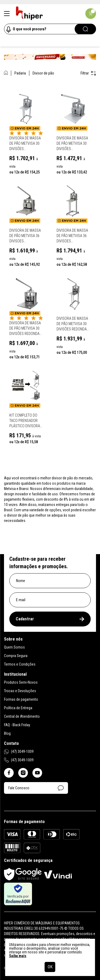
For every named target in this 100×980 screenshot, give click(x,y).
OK (50, 967)
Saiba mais (18, 956)
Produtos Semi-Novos (21, 682)
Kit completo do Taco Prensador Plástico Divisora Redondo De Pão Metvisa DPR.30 (25, 421)
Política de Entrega (18, 708)
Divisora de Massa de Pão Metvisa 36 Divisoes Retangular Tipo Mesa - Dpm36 (25, 236)
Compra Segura (16, 656)
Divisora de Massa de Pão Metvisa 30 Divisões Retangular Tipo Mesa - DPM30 (72, 144)
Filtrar (88, 73)
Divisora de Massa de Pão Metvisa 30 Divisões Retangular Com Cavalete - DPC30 (25, 144)
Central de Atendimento (22, 716)
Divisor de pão (43, 73)
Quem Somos (14, 647)
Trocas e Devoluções (20, 691)
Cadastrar (50, 619)
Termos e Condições (20, 664)
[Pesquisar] (85, 29)
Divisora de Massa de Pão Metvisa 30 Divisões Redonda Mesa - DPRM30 (25, 329)
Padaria (20, 73)
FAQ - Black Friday (17, 725)
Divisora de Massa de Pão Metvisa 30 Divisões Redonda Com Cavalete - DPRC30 (72, 324)
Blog (7, 733)
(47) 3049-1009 (19, 752)
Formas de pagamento (21, 699)
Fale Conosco (36, 788)
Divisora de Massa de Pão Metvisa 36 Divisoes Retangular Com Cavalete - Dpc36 (72, 236)
